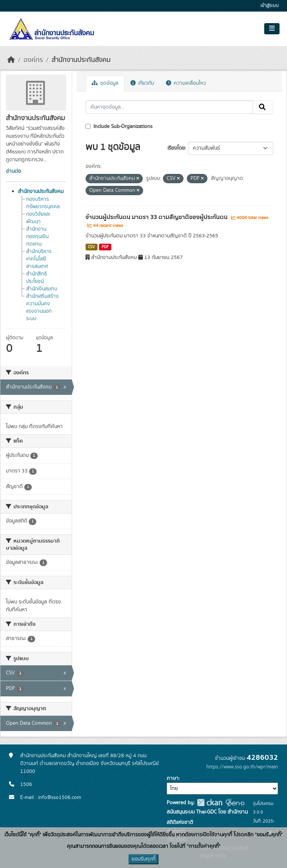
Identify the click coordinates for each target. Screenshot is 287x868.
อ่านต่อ (13, 171)
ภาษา (173, 778)
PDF (105, 247)
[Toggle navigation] (272, 29)
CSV (91, 247)
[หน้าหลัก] (11, 60)
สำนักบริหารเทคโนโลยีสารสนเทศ (39, 259)
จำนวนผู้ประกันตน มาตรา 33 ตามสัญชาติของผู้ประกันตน (157, 217)
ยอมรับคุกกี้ (143, 859)
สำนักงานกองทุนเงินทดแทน (37, 237)
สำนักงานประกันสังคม (81, 60)
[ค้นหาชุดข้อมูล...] (169, 107)
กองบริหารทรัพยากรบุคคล (43, 203)
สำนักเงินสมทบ (42, 289)
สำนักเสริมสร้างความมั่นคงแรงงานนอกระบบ (42, 307)
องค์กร (33, 60)
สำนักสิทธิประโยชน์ (37, 278)
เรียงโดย (176, 148)
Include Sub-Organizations (119, 127)
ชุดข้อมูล (105, 83)
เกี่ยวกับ (142, 83)
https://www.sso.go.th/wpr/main (242, 767)
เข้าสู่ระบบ (270, 6)
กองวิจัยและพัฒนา (38, 218)
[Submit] (263, 107)
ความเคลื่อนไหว (186, 83)
